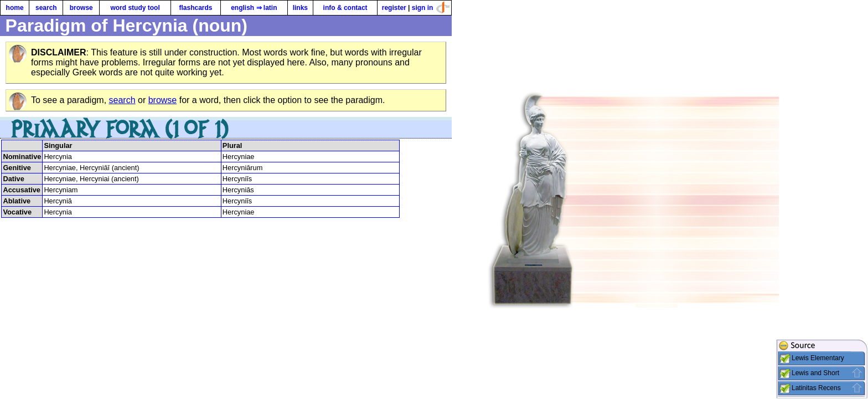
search (46, 8)
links (300, 8)
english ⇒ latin (254, 8)
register (394, 8)
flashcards (195, 8)
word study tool (135, 8)
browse (81, 8)
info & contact (345, 8)
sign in (423, 8)
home (15, 8)
